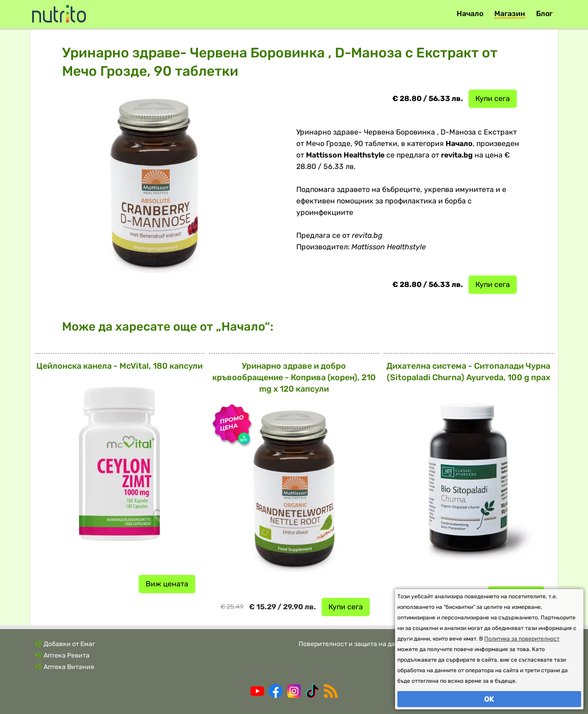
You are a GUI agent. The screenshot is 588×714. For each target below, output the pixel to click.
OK (489, 699)
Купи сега (493, 98)
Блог (544, 14)
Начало (470, 14)
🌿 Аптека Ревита (62, 655)
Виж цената (167, 584)
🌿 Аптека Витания (64, 667)
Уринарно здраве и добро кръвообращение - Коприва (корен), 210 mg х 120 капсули (294, 377)
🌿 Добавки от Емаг (65, 644)
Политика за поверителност (522, 639)
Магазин (510, 14)
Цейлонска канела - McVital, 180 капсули (119, 366)
